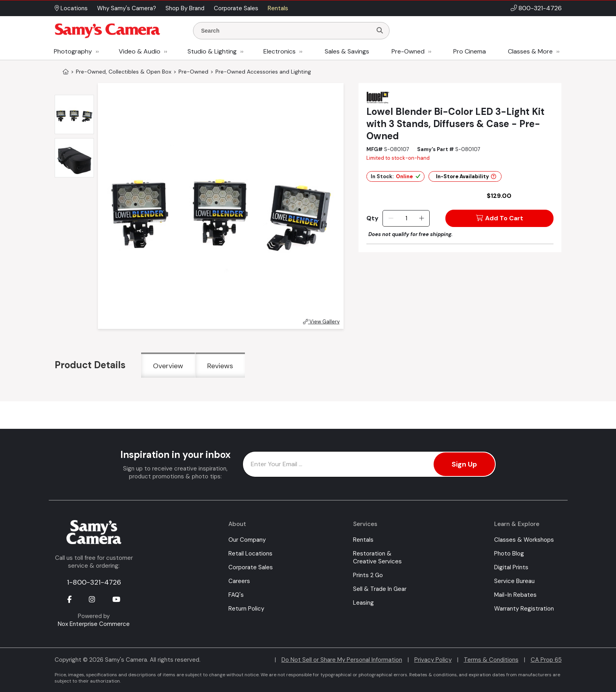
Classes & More (530, 51)
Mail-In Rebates (515, 595)
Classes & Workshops (524, 540)
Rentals (363, 540)
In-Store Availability (466, 176)
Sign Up (464, 464)
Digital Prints (511, 567)
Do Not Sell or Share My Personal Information (342, 660)
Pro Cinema (470, 51)
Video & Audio (140, 51)
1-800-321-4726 (94, 582)
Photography (73, 51)
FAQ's (236, 595)
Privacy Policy (433, 660)
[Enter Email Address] (369, 464)
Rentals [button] (278, 8)
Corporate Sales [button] (236, 8)
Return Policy (246, 609)
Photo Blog (509, 554)
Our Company (247, 540)
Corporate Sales (251, 567)
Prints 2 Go (368, 575)
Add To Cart (500, 218)
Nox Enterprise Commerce (94, 624)
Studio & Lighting (212, 51)
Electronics (279, 51)
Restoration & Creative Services (377, 557)
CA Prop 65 (546, 660)
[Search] (380, 31)
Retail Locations (250, 554)
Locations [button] (71, 8)
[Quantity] (406, 218)
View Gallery (321, 322)
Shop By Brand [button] (185, 8)
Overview (168, 366)
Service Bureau (514, 581)
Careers (239, 581)
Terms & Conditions (491, 660)
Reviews (220, 366)
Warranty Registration (524, 609)
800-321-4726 (540, 8)
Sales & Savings (347, 51)
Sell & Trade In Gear (380, 589)
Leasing (363, 603)
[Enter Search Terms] (286, 31)
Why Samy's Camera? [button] (127, 8)
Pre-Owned (408, 51)
